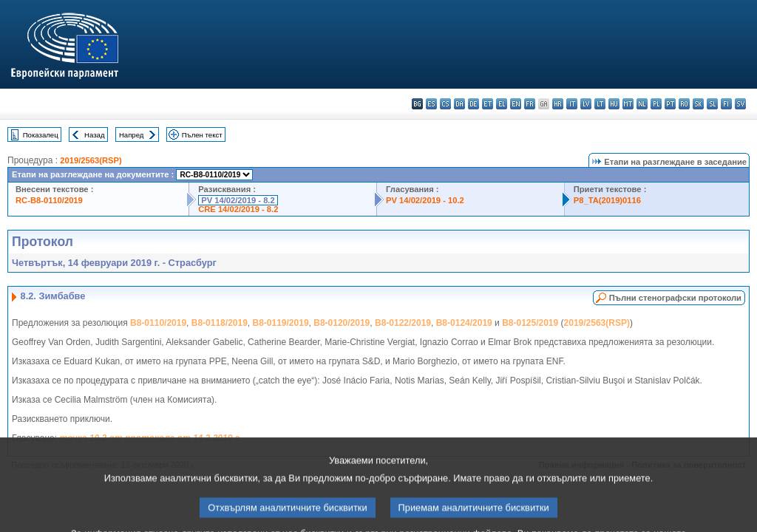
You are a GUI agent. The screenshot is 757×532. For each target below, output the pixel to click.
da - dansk (459, 104)
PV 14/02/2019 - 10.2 (425, 200)
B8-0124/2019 (464, 323)
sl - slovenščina (712, 104)
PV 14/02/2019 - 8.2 (238, 200)
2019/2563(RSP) (91, 160)
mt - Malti (628, 104)
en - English (516, 104)
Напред (132, 135)
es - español (431, 104)
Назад (95, 135)
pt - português (670, 104)
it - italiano (572, 104)
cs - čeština (445, 104)
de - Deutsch (473, 104)
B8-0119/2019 (281, 323)
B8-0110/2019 (158, 323)
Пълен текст (202, 135)
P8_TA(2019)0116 (607, 200)
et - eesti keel (488, 104)
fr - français (530, 104)
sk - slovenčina (698, 104)
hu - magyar (614, 104)
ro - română (684, 104)
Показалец (41, 135)
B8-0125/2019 (530, 323)
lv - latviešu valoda (586, 104)
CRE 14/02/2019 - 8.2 (238, 209)
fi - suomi (726, 104)
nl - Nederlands (642, 104)
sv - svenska (740, 104)
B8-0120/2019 (342, 323)
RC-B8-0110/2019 (49, 200)
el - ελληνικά (502, 104)
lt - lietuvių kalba (600, 104)
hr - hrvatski (558, 104)
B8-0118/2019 (220, 323)
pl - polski (656, 104)
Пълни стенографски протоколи (675, 298)
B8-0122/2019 (403, 323)
